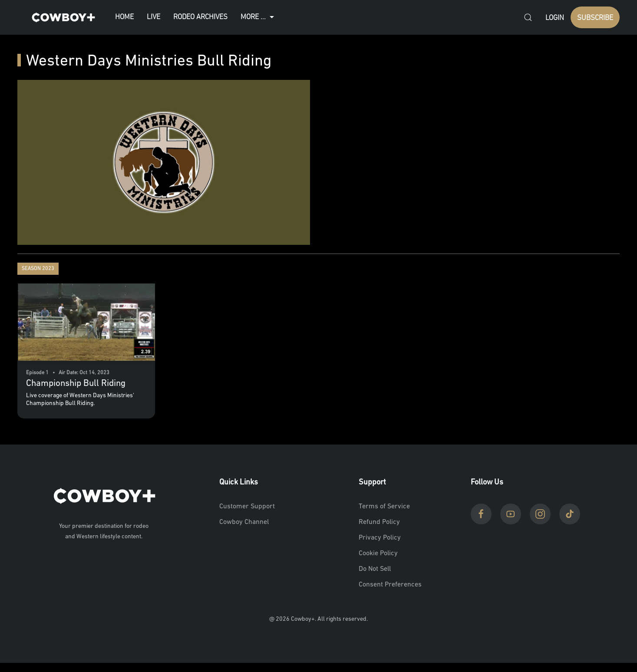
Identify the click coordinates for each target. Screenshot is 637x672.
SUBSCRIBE (595, 18)
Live (153, 17)
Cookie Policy (378, 553)
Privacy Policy (380, 538)
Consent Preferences (390, 585)
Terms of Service (384, 507)
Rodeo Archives (200, 17)
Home (124, 17)
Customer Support (247, 507)
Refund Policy (379, 522)
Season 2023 (38, 269)
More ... (258, 17)
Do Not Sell (375, 569)
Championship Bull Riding (76, 384)
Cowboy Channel (244, 522)
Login (555, 18)
